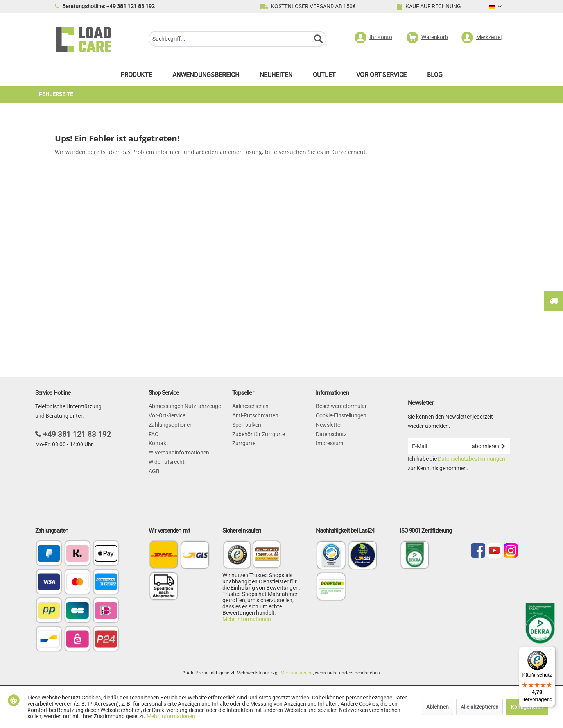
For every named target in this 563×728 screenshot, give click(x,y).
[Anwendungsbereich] (206, 77)
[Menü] (550, 651)
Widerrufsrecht (167, 462)
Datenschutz (331, 434)
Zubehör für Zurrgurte (259, 434)
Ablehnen (437, 707)
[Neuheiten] (276, 77)
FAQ (154, 434)
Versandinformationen (181, 453)
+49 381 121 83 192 (77, 434)
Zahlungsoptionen (171, 425)
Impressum (330, 443)
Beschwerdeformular (341, 406)
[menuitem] (238, 40)
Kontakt (158, 443)
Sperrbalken (247, 425)
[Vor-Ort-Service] (381, 77)
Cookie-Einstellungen (341, 415)
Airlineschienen (250, 406)
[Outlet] (324, 77)
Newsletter (329, 425)
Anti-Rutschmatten (255, 415)
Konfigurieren (527, 707)
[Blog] (435, 77)
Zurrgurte (244, 443)
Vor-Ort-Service (167, 415)
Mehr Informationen (247, 619)
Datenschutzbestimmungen (472, 459)
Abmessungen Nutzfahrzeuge (185, 406)
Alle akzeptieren (480, 707)
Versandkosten (297, 673)
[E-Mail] (437, 446)
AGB (154, 471)
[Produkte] (136, 77)
